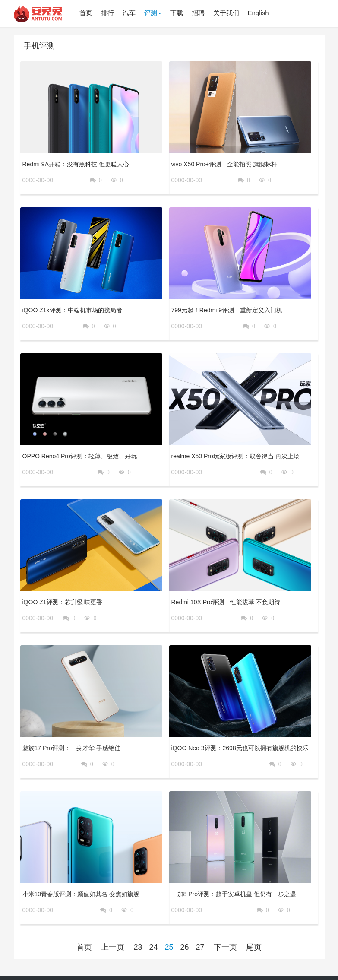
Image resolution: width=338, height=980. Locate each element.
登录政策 (240, 958)
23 (138, 901)
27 (200, 901)
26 (185, 901)
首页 (84, 901)
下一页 (225, 901)
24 (153, 901)
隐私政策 (190, 958)
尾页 (254, 901)
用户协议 (215, 958)
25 (169, 901)
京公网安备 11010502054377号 (169, 970)
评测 (153, 13)
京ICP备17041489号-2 (280, 958)
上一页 (113, 901)
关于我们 (165, 958)
